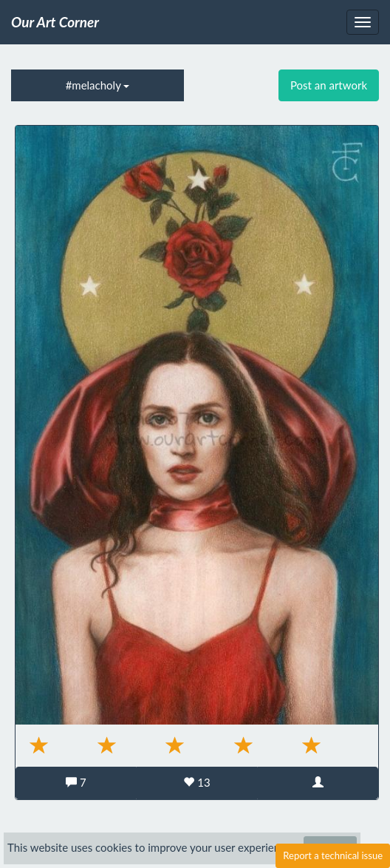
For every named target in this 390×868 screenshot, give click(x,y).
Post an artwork (329, 85)
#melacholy (98, 85)
